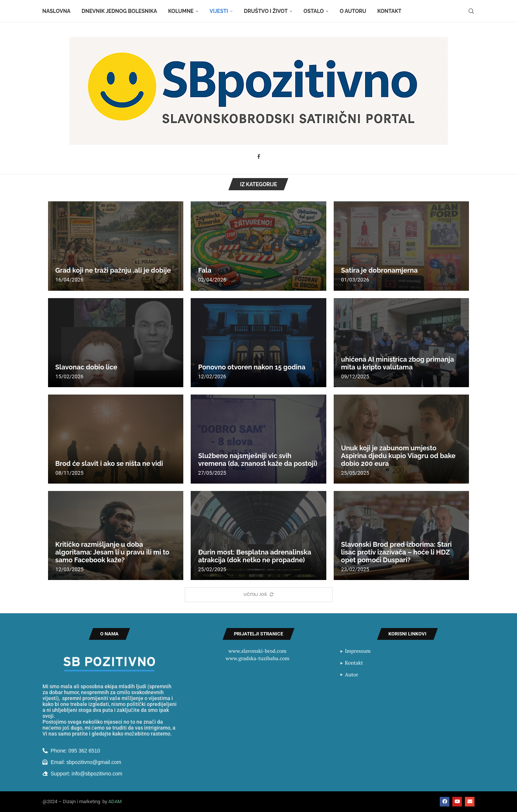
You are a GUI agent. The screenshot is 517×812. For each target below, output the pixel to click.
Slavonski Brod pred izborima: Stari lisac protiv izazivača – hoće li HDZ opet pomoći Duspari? (397, 552)
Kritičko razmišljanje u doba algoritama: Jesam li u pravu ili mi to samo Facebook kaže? (113, 552)
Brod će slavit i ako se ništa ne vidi (109, 463)
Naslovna (57, 11)
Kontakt (389, 11)
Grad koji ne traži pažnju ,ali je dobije (113, 270)
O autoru (353, 11)
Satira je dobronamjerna (379, 270)
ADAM (115, 802)
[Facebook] (259, 157)
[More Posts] (259, 595)
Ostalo (314, 11)
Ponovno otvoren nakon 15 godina (252, 367)
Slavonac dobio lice (86, 367)
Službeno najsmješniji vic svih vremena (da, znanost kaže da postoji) (258, 460)
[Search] (471, 11)
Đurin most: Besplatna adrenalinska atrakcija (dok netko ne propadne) (255, 556)
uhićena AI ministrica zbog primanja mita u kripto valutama (398, 363)
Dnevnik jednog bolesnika (119, 11)
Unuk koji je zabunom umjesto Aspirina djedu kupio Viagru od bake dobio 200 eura (398, 456)
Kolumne (181, 11)
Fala (205, 270)
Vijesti (219, 11)
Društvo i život (266, 11)
